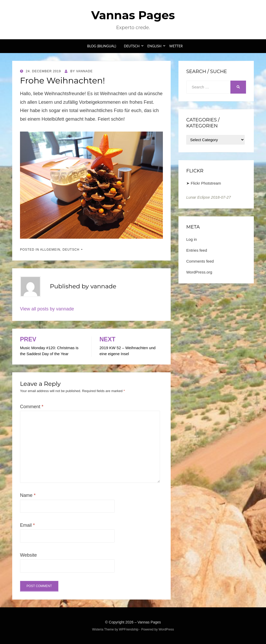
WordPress (166, 629)
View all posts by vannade (47, 309)
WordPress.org (199, 272)
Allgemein (50, 250)
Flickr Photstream (206, 183)
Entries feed (197, 250)
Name (28, 495)
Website (28, 555)
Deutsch (132, 46)
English (154, 46)
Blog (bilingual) (102, 46)
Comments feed (200, 261)
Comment (32, 407)
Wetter (176, 46)
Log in (192, 239)
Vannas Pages (133, 15)
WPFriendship (129, 629)
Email (27, 525)
